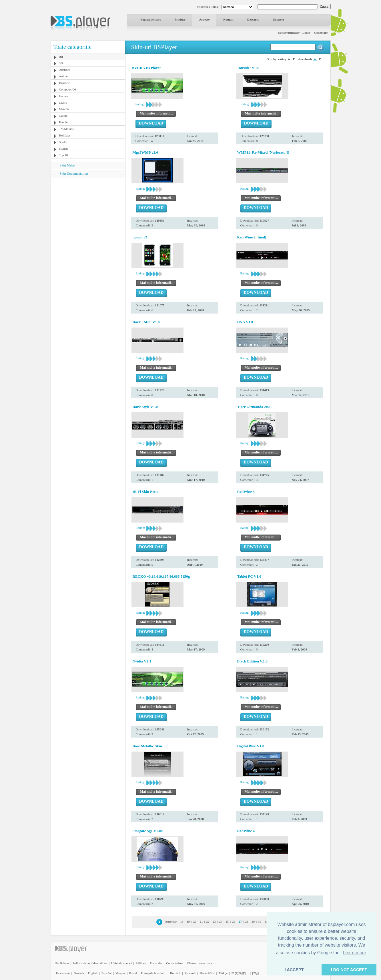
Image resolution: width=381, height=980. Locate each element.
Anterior (171, 921)
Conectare (321, 33)
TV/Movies (66, 129)
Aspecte (205, 19)
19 (188, 921)
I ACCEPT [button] (294, 970)
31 (266, 921)
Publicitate (62, 963)
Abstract (64, 70)
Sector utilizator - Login (294, 33)
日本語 (255, 973)
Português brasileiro (153, 973)
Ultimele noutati (121, 963)
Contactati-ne (174, 963)
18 (182, 921)
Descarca (253, 19)
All (61, 57)
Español (106, 973)
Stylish (64, 148)
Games (64, 96)
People (63, 122)
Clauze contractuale (199, 963)
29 (253, 921)
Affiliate (141, 963)
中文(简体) (239, 973)
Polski (133, 973)
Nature (63, 116)
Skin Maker (68, 165)
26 (234, 921)
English (93, 973)
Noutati (228, 19)
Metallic (64, 109)
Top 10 (64, 155)
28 (247, 921)
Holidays (65, 135)
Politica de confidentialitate (90, 963)
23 (214, 921)
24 (221, 921)
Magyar (120, 973)
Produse (180, 19)
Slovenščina (207, 973)
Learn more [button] (354, 953)
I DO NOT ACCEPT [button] (349, 970)
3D (61, 63)
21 (201, 921)
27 (240, 921)
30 (260, 921)
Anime (63, 76)
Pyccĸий (190, 973)
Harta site (156, 963)
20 (195, 921)
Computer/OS (68, 89)
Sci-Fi (63, 142)
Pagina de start (151, 19)
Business (65, 83)
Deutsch (79, 973)
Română (175, 973)
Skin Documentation (74, 174)
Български (63, 973)
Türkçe (223, 973)
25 (227, 921)
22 (208, 921)
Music (63, 103)
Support (279, 19)
